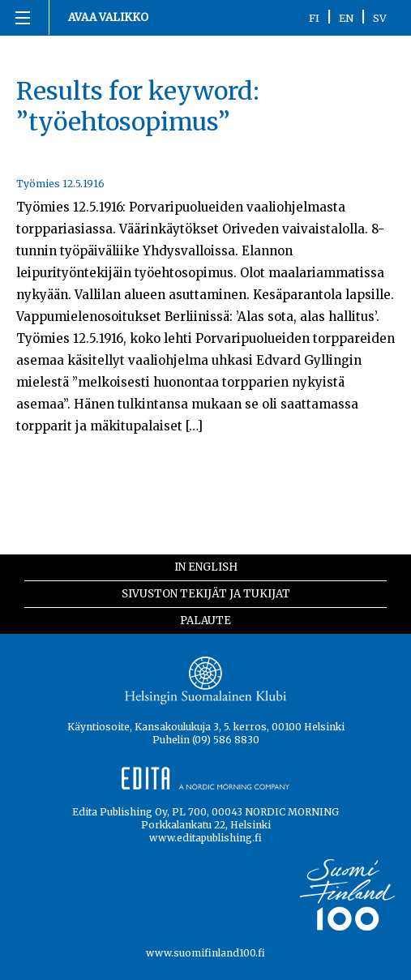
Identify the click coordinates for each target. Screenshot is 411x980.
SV (380, 18)
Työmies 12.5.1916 (60, 184)
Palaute (205, 621)
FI (314, 18)
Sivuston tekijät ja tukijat (206, 594)
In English (206, 567)
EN (346, 18)
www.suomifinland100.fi (205, 953)
